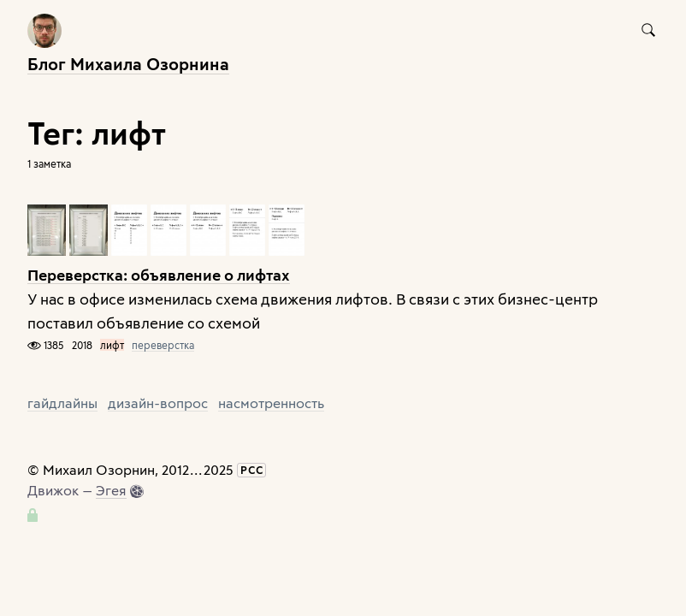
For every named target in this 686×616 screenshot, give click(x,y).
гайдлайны (62, 403)
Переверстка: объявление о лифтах (159, 274)
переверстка (163, 345)
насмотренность (271, 403)
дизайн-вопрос (158, 403)
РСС (252, 470)
